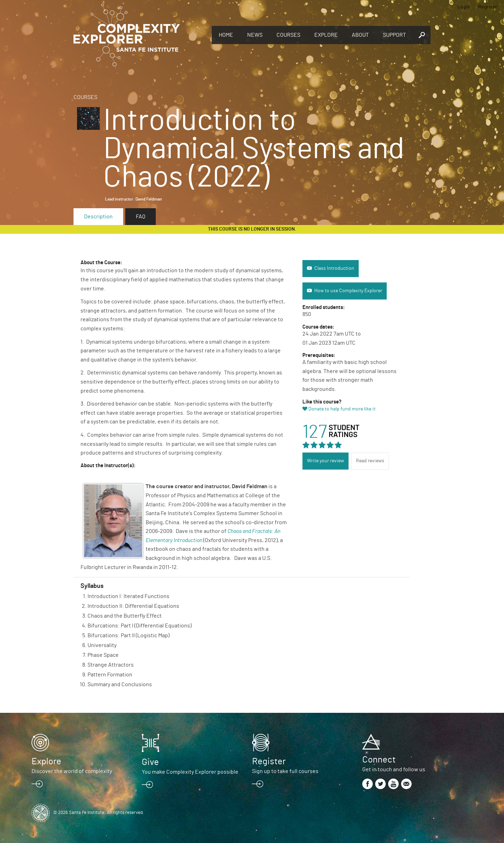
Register (488, 7)
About (360, 35)
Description (98, 217)
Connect (379, 760)
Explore (326, 35)
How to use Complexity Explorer (348, 291)
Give (150, 762)
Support (394, 35)
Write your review (325, 461)
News (255, 35)
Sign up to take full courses (285, 771)
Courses (288, 35)
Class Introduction (334, 268)
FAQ (141, 217)
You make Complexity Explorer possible (190, 772)
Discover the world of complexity (72, 771)
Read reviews (370, 461)
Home (226, 35)
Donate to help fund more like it (342, 409)
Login (464, 7)
